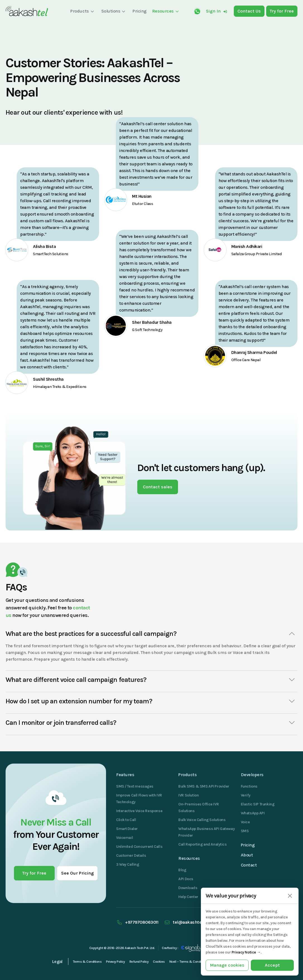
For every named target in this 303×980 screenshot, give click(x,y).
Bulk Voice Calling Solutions (202, 820)
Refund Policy (139, 962)
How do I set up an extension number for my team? (151, 701)
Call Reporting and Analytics (202, 844)
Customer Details (131, 855)
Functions (249, 786)
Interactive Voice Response (139, 811)
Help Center (188, 897)
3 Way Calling (128, 864)
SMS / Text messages (135, 786)
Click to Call (126, 820)
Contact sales (158, 487)
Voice (245, 822)
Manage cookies (227, 965)
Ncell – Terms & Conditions (189, 962)
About (247, 855)
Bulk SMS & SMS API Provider (204, 786)
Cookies (159, 962)
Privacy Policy (115, 962)
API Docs (186, 879)
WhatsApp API (253, 813)
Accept (272, 965)
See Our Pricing (77, 873)
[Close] (290, 896)
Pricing (248, 845)
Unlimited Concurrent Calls (139, 847)
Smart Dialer (127, 829)
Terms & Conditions (87, 962)
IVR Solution (188, 795)
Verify (246, 795)
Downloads (188, 888)
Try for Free (34, 873)
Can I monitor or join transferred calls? (151, 723)
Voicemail (124, 838)
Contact (249, 865)
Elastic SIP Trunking (258, 804)
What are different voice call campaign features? (151, 680)
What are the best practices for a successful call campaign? (151, 634)
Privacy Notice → (246, 952)
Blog (182, 870)
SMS (245, 831)
